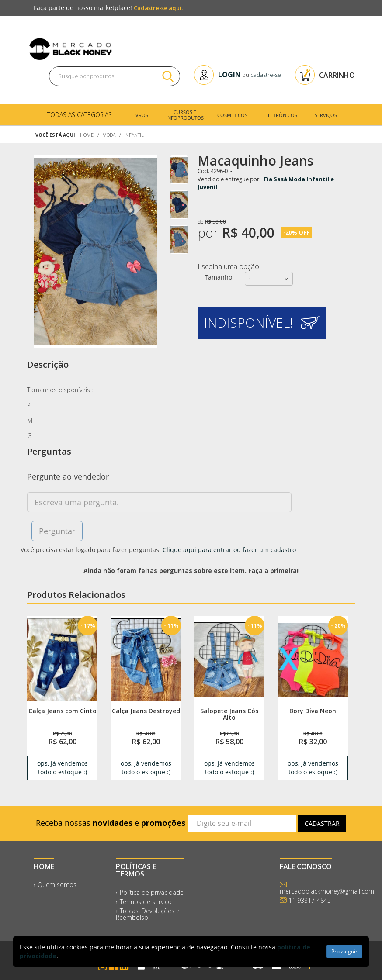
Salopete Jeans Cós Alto (229, 714)
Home (87, 135)
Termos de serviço (146, 902)
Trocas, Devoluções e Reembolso (148, 914)
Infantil (134, 135)
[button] (262, 323)
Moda (109, 135)
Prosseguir (344, 951)
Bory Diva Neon (313, 711)
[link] (62, 659)
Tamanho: (219, 277)
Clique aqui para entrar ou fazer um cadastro (229, 550)
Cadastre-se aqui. (158, 8)
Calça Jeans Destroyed (146, 711)
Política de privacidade (152, 892)
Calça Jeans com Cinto (63, 711)
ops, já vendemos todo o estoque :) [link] (63, 768)
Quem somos (57, 885)
